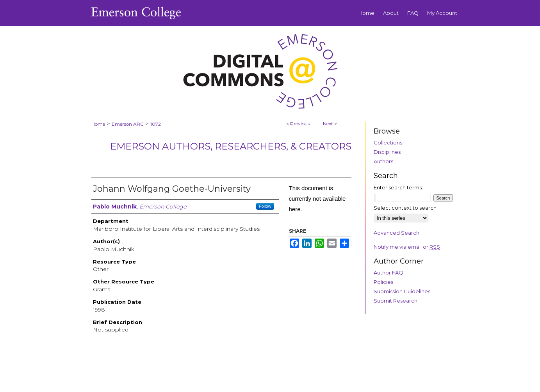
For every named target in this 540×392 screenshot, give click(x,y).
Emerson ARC (128, 124)
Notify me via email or (407, 247)
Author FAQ (389, 273)
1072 (156, 124)
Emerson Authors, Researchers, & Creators (231, 146)
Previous (300, 124)
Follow (265, 206)
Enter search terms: (398, 187)
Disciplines (387, 152)
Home (98, 124)
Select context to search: (406, 208)
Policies (383, 282)
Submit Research (396, 301)
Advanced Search (397, 233)
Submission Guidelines (402, 291)
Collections (388, 143)
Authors (383, 161)
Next (328, 124)
